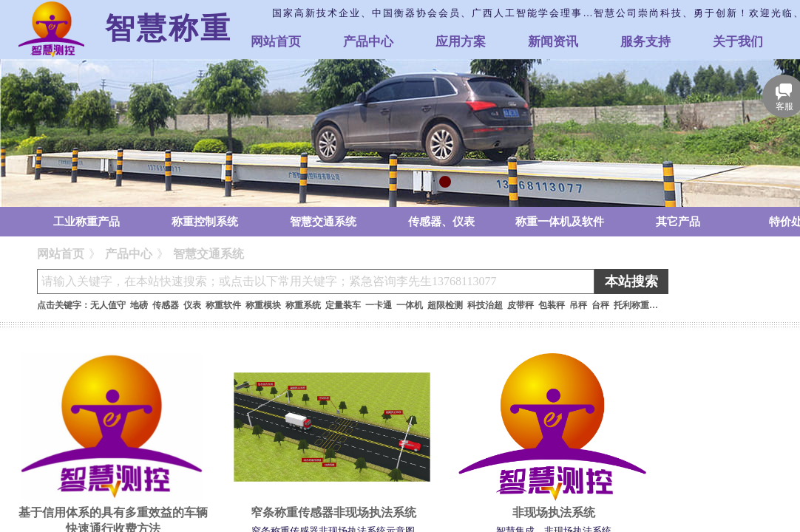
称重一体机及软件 (560, 222)
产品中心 (368, 42)
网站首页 (276, 42)
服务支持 (645, 42)
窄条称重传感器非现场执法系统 (333, 512)
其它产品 (678, 222)
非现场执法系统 (554, 512)
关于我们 (738, 42)
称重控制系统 (205, 222)
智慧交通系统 (323, 222)
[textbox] (316, 282)
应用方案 (461, 42)
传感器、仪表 (441, 222)
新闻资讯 (553, 42)
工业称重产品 (87, 222)
